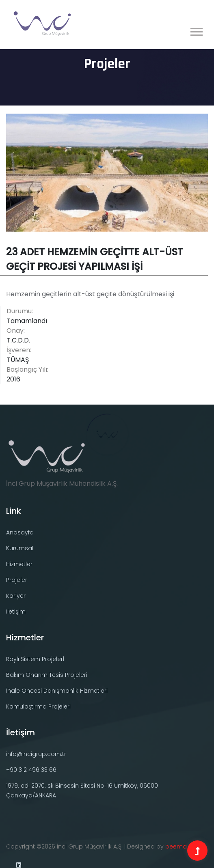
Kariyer (16, 596)
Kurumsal (20, 548)
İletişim (16, 612)
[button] (196, 30)
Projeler (17, 580)
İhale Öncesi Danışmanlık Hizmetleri (57, 691)
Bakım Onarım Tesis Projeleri (47, 675)
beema (176, 846)
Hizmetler (19, 564)
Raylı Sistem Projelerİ (35, 659)
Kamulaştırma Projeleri (38, 706)
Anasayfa (20, 532)
